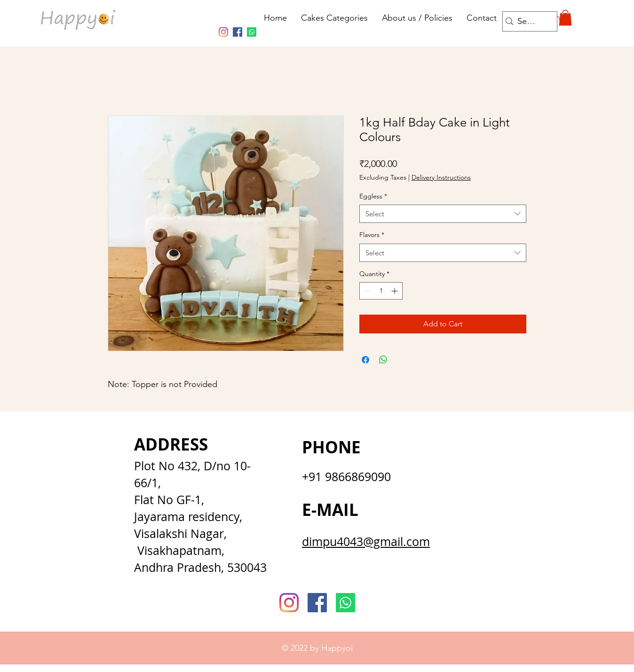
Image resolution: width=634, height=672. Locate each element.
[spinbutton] (381, 291)
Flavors (372, 235)
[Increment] (395, 291)
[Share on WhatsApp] (383, 360)
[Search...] (527, 21)
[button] (565, 18)
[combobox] (443, 214)
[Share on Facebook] (365, 360)
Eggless (373, 196)
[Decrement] (367, 291)
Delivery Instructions (441, 177)
